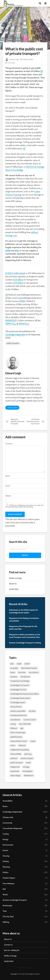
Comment (9, 444)
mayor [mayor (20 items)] (33, 741)
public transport (13, 343)
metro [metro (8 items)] (13, 745)
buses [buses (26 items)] (13, 672)
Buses (5, 806)
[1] (42, 71)
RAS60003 (11, 320)
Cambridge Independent (15, 335)
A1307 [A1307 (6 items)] (27, 664)
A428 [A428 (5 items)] (19, 664)
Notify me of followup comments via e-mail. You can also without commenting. (24, 506)
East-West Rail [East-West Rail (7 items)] (25, 724)
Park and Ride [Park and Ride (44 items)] (16, 754)
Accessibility (8, 801)
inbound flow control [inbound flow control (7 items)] (19, 741)
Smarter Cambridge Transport (15, 900)
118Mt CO (11, 324)
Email (8, 486)
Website (8, 496)
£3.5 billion (18, 280)
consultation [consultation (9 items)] (15, 720)
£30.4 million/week (17, 273)
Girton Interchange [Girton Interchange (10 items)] (18, 732)
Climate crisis (8, 817)
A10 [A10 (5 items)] (12, 664)
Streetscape (7, 906)
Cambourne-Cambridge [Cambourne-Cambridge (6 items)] (20, 681)
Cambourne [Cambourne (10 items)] (25, 677)
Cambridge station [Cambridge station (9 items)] (18, 702)
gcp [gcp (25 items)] (22, 728)
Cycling (6, 834)
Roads (5, 894)
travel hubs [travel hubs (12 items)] (15, 771)
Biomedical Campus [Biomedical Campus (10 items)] (29, 668)
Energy (6, 839)
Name (8, 476)
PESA (22, 301)
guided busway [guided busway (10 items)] (16, 737)
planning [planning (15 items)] (28, 754)
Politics (6, 872)
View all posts (12, 408)
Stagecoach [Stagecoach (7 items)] (15, 767)
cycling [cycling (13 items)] (13, 724)
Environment (8, 845)
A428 (8, 251)
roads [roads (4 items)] (28, 763)
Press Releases (9, 883)
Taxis (5, 911)
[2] (24, 149)
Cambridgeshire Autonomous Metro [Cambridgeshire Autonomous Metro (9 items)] (25, 694)
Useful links (14, 589)
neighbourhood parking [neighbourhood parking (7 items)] (20, 750)
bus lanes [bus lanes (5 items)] (22, 672)
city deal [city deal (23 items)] (32, 711)
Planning (6, 867)
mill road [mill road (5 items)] (22, 745)
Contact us (8, 945)
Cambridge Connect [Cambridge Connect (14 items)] (18, 690)
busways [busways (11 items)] (14, 677)
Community (8, 823)
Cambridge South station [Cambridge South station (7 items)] (20, 698)
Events (5, 850)
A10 (17, 251)
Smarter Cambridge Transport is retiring (25, 643)
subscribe (15, 507)
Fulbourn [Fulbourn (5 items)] (14, 728)
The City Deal (8, 917)
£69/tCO (23, 324)
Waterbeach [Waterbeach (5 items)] (29, 775)
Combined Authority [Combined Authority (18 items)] (19, 715)
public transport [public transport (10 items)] (17, 763)
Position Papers (9, 878)
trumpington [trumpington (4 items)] (27, 771)
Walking (6, 922)
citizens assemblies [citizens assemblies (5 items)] (18, 711)
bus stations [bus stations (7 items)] (34, 672)
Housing (6, 856)
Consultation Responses (12, 828)
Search (25, 555)
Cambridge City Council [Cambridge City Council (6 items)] (20, 685)
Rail (4, 889)
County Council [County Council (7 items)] (30, 720)
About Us (13, 584)
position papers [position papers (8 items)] (27, 758)
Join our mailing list (12, 950)
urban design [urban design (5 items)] (15, 775)
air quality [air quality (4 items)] (14, 668)
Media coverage (15, 578)
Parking (6, 861)
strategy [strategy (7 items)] (26, 767)
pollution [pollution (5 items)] (14, 758)
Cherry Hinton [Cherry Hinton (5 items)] (16, 707)
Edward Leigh (12, 59)
